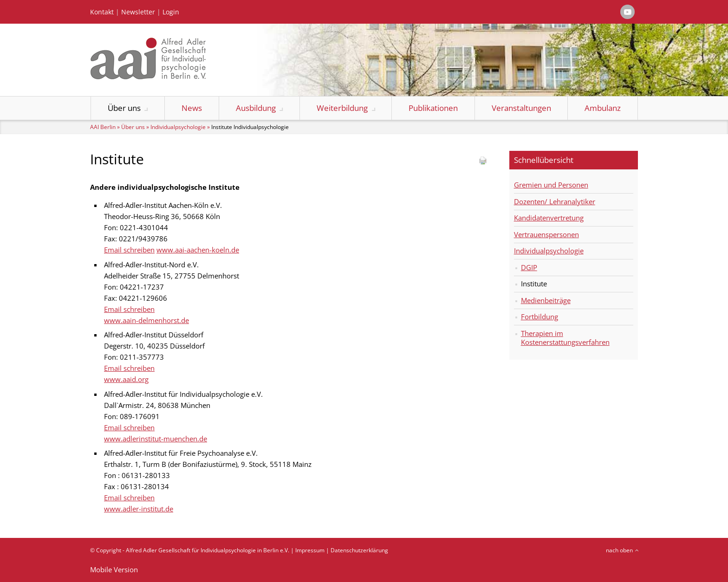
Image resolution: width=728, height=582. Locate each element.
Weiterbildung (342, 108)
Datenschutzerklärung (359, 550)
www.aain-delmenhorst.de (146, 320)
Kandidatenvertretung (549, 218)
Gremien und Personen (551, 185)
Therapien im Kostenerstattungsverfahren (565, 338)
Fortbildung (539, 317)
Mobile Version (114, 569)
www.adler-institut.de (139, 509)
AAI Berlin (103, 127)
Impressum (310, 550)
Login (171, 12)
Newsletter (138, 12)
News (192, 108)
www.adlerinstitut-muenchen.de (156, 439)
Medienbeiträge (546, 300)
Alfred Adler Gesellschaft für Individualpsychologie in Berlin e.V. (208, 550)
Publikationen (433, 108)
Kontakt (102, 12)
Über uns (124, 108)
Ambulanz (603, 108)
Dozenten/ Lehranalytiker (555, 201)
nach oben (619, 550)
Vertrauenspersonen (546, 234)
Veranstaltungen (521, 108)
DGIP (529, 267)
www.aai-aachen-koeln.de (198, 250)
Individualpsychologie (178, 127)
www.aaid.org (126, 379)
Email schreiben (129, 250)
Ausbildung (256, 108)
